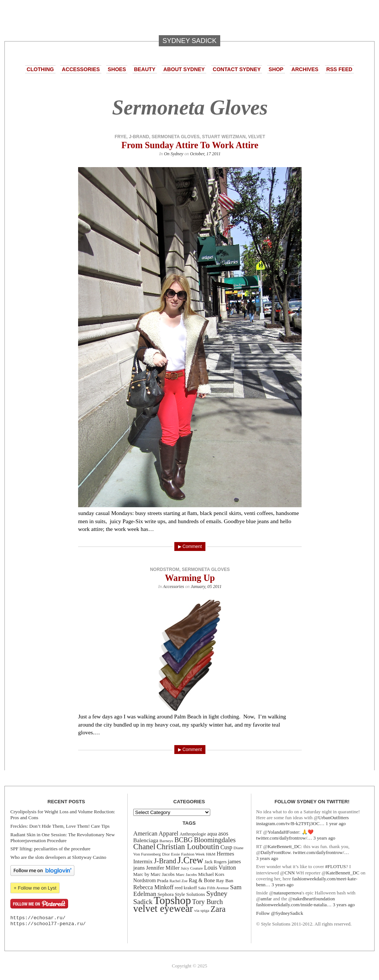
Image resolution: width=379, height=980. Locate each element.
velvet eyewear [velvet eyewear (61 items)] (163, 908)
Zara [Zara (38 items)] (218, 909)
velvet (256, 137)
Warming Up (190, 578)
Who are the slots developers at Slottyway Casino (58, 857)
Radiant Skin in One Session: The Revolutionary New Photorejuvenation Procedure (63, 838)
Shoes (117, 69)
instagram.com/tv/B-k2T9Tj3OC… (290, 823)
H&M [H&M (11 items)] (211, 854)
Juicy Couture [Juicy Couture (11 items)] (192, 868)
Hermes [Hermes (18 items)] (225, 853)
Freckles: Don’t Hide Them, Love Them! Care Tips (60, 826)
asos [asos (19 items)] (223, 833)
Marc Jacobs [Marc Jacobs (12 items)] (186, 874)
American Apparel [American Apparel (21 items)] (156, 833)
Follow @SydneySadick (280, 913)
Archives (305, 69)
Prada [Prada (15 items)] (162, 881)
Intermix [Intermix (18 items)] (143, 861)
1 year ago (336, 823)
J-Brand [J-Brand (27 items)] (165, 861)
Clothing (40, 69)
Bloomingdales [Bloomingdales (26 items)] (215, 840)
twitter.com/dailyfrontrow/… (284, 838)
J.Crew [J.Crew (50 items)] (190, 860)
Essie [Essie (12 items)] (175, 854)
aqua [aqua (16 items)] (212, 834)
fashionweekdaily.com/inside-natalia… (294, 905)
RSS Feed (339, 69)
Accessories (81, 69)
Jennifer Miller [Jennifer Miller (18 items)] (163, 868)
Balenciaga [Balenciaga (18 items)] (146, 840)
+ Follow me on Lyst (35, 888)
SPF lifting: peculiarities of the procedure (50, 849)
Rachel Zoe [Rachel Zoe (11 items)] (179, 881)
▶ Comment (190, 547)
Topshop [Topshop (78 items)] (172, 900)
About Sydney (184, 69)
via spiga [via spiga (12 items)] (202, 910)
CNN (290, 873)
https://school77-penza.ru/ (48, 924)
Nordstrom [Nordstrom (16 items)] (145, 880)
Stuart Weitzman (224, 137)
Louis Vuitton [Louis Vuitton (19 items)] (220, 868)
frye (121, 137)
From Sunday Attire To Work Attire (190, 145)
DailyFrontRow (276, 852)
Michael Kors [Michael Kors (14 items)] (211, 874)
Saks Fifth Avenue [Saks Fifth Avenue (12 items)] (213, 888)
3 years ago (324, 838)
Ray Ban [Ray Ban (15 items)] (225, 881)
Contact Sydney (237, 69)
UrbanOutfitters (334, 818)
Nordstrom (165, 569)
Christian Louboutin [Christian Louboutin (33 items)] (188, 847)
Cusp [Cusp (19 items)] (226, 847)
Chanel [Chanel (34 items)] (144, 847)
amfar (266, 899)
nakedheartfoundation (314, 899)
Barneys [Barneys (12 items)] (166, 841)
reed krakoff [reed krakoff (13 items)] (186, 888)
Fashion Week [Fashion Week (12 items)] (193, 854)
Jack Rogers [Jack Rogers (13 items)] (216, 862)
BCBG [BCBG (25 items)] (183, 840)
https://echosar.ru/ (38, 918)
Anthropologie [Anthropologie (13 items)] (193, 834)
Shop (276, 69)
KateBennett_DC (284, 846)
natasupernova (287, 893)
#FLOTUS (336, 866)
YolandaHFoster (283, 832)
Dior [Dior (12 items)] (166, 854)
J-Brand (139, 137)
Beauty (145, 69)
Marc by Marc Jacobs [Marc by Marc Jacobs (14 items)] (154, 874)
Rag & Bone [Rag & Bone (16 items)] (202, 880)
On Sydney (174, 154)
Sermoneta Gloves (175, 137)
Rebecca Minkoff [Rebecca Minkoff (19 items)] (153, 887)
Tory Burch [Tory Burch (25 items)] (207, 902)
